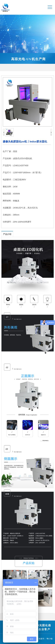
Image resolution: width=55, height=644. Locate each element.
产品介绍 (7, 234)
